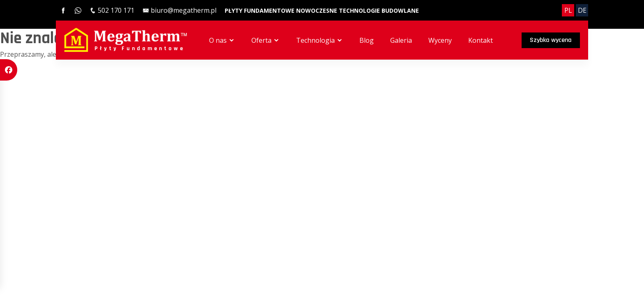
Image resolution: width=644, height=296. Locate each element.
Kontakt (481, 40)
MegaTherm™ (92, 74)
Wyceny (440, 40)
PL (568, 10)
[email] (179, 10)
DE (582, 10)
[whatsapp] (78, 10)
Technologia (320, 40)
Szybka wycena (551, 40)
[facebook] (63, 10)
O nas (222, 40)
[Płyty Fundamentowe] (260, 10)
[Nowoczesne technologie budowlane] (358, 10)
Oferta (266, 40)
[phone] (112, 10)
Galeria (401, 40)
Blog (367, 40)
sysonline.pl (117, 86)
